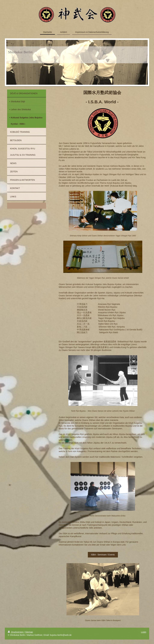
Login (144, 632)
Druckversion (16, 632)
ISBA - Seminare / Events (103, 555)
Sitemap (29, 632)
